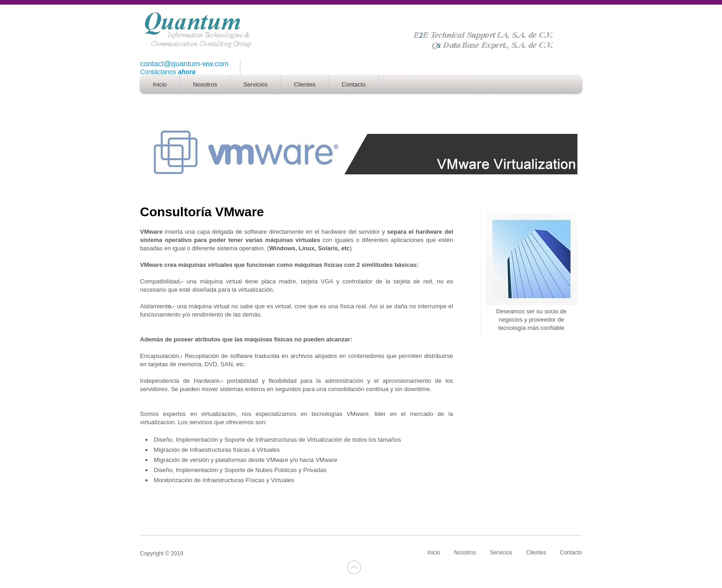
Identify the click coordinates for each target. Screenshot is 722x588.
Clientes (536, 553)
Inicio (434, 553)
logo (361, 30)
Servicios (501, 553)
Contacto (571, 553)
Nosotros (465, 553)
